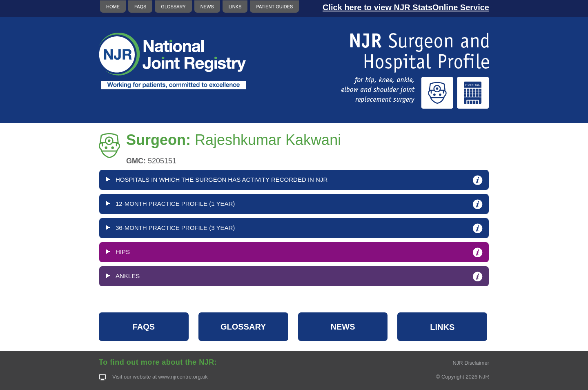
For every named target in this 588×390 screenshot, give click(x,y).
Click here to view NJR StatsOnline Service (406, 7)
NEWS (207, 7)
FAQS (140, 7)
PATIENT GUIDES (274, 7)
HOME (113, 7)
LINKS (235, 7)
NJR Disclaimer (471, 363)
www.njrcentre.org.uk (183, 377)
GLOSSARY (173, 7)
